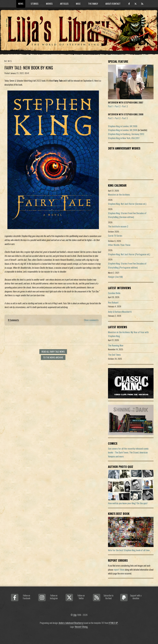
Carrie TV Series (115, 236)
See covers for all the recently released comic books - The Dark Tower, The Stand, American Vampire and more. (128, 452)
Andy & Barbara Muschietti (120, 312)
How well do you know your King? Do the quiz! (128, 503)
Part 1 (111, 106)
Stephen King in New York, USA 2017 (124, 138)
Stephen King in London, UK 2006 (123, 126)
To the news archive (53, 357)
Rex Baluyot (113, 302)
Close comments (91, 320)
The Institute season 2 (118, 226)
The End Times (114, 355)
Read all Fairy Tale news (53, 352)
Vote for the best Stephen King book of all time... (130, 550)
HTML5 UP (113, 623)
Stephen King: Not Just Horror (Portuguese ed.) (129, 254)
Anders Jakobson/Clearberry (71, 623)
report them (119, 570)
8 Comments (13, 320)
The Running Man (116, 345)
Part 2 (118, 106)
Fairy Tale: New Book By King (29, 68)
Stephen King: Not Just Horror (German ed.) (127, 204)
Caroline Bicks (114, 293)
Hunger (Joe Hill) (115, 277)
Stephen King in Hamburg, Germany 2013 (126, 134)
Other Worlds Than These (119, 245)
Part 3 (125, 106)
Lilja (75, 615)
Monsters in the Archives (119, 195)
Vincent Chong (81, 627)
